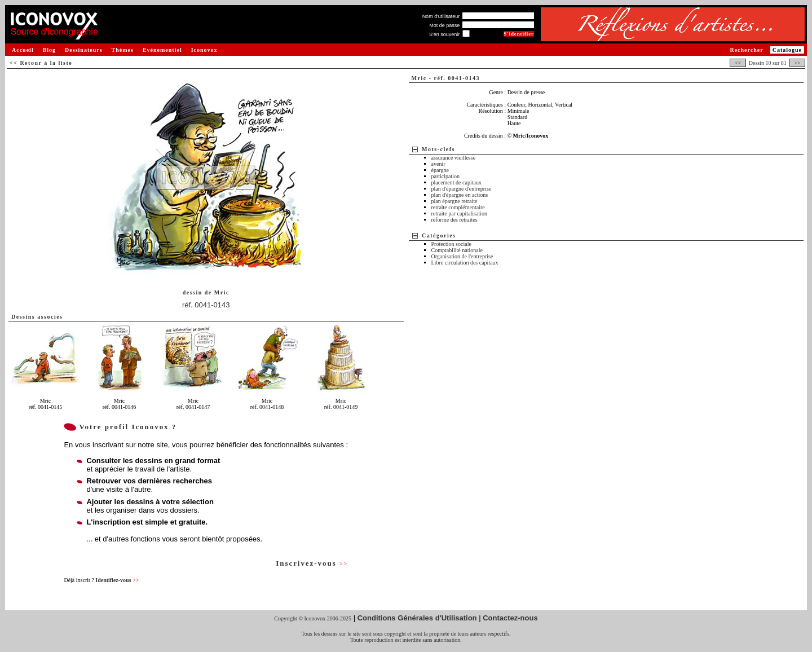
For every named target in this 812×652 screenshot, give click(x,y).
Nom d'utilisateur (441, 16)
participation (446, 176)
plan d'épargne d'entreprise (462, 189)
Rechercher (746, 50)
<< (738, 63)
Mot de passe (444, 25)
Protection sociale (451, 244)
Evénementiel (162, 50)
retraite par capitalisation (459, 213)
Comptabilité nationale (457, 250)
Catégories (439, 235)
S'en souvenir (444, 34)
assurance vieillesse (454, 158)
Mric (222, 292)
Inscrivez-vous (312, 563)
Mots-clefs (438, 149)
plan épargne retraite (454, 201)
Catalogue (787, 50)
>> (797, 63)
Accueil (23, 50)
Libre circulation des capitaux (465, 263)
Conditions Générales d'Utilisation (417, 618)
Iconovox (204, 50)
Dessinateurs (83, 50)
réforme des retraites (454, 220)
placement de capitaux (456, 182)
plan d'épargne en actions (460, 195)
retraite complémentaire (458, 207)
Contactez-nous (510, 618)
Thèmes (123, 50)
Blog (49, 50)
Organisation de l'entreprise (462, 256)
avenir (438, 164)
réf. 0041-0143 (206, 305)
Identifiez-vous (117, 580)
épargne (440, 170)
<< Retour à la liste (41, 63)
